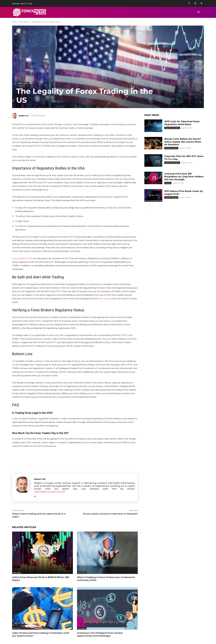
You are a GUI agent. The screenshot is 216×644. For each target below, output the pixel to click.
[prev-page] (146, 206)
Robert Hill (24, 116)
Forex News (24, 22)
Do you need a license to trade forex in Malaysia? (110, 514)
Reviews (168, 183)
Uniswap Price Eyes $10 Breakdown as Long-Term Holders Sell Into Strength (184, 177)
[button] (199, 12)
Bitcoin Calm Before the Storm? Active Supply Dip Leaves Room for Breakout (183, 142)
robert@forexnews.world (49, 492)
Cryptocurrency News (172, 128)
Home (14, 22)
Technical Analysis (171, 148)
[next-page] (150, 206)
